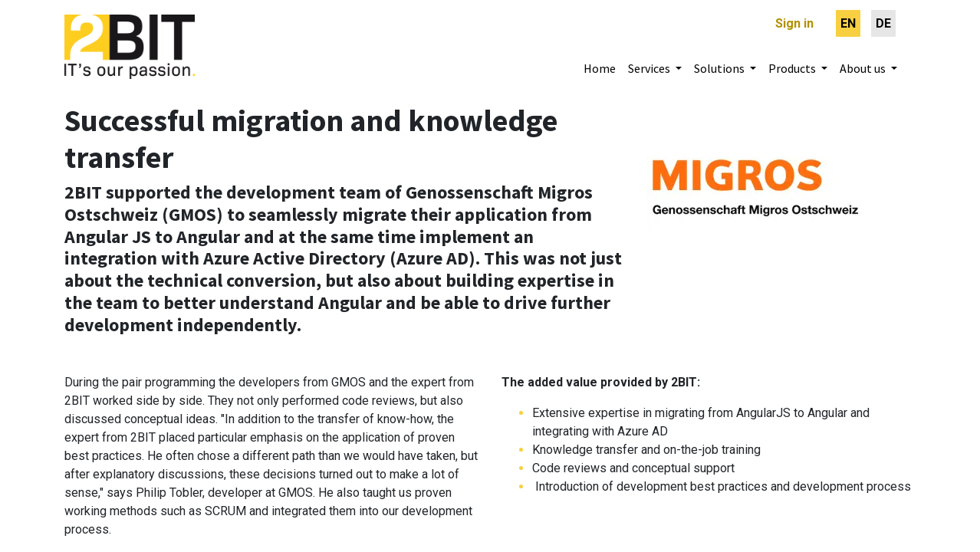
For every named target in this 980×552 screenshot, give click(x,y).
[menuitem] (848, 23)
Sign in (794, 23)
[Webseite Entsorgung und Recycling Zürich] (755, 173)
